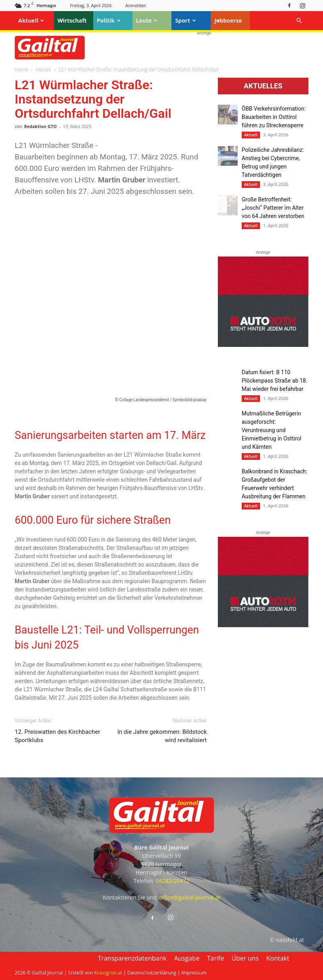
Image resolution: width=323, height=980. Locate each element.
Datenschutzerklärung (152, 973)
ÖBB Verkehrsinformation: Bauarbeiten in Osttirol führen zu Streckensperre (274, 117)
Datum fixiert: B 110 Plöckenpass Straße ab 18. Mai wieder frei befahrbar (275, 381)
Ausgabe (187, 958)
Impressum (194, 973)
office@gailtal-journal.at (190, 897)
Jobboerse (228, 20)
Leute (147, 20)
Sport (186, 20)
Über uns (245, 958)
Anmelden (136, 5)
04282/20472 (172, 881)
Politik (109, 20)
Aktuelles (263, 86)
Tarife (216, 958)
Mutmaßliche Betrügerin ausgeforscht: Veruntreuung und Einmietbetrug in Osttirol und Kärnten (271, 430)
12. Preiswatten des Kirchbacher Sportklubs (57, 736)
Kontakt (278, 958)
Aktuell (31, 20)
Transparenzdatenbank (132, 958)
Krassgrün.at (108, 973)
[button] (299, 21)
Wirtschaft (72, 20)
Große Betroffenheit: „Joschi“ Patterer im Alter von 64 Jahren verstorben (273, 208)
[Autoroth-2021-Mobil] (263, 345)
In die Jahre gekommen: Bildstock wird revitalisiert (162, 736)
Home (21, 70)
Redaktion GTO (40, 126)
